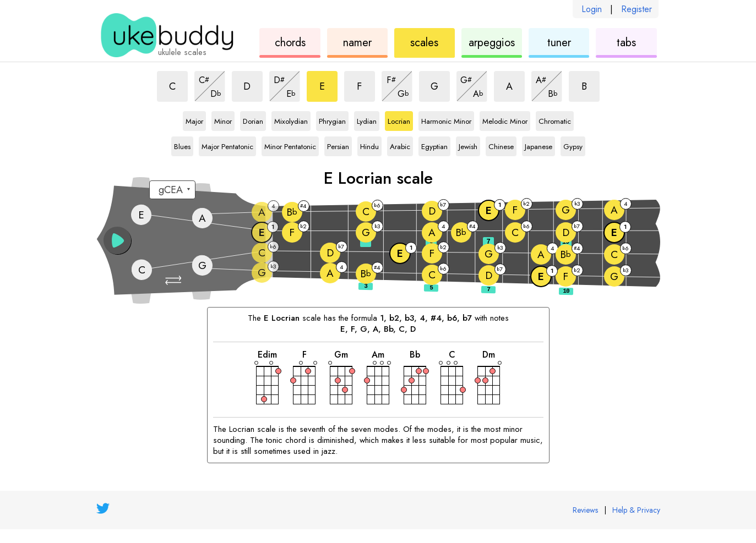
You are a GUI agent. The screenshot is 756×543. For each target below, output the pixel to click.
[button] (175, 280)
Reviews (585, 510)
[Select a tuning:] (172, 190)
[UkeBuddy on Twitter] (103, 508)
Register (637, 9)
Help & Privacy (636, 510)
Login (592, 9)
